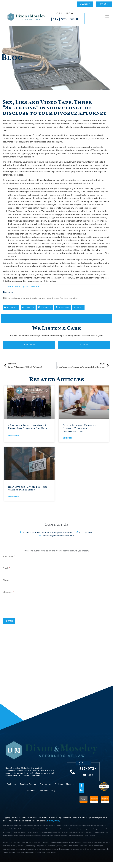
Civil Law (59, 790)
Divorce (9, 292)
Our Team (30, 796)
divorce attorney (21, 298)
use (71, 298)
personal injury (20, 778)
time (66, 298)
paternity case (53, 298)
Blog (53, 796)
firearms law (41, 775)
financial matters (37, 298)
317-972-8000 (88, 774)
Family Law (12, 790)
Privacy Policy (54, 826)
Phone (6, 579)
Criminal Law (45, 790)
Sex (62, 298)
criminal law (35, 778)
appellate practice (28, 775)
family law (15, 775)
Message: (8, 590)
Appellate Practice (28, 790)
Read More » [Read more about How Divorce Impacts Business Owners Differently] (13, 497)
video (76, 298)
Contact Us (43, 796)
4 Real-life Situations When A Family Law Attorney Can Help (28, 427)
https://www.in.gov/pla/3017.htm (24, 286)
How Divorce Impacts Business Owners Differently (28, 489)
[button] (107, 17)
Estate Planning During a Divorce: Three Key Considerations (79, 428)
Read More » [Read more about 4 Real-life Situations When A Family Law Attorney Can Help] (13, 435)
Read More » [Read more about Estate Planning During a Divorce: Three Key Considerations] (68, 438)
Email (6, 567)
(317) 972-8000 (65, 19)
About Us (70, 790)
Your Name (9, 556)
